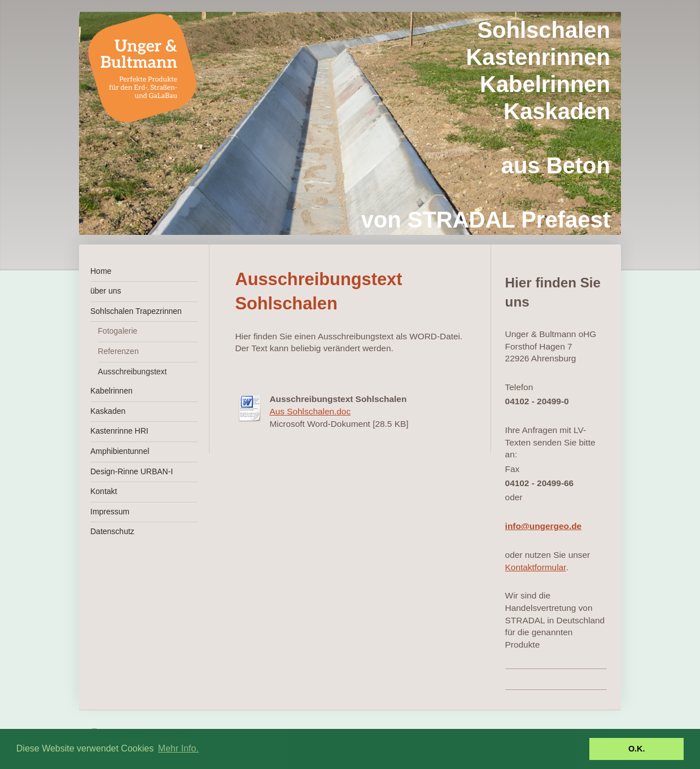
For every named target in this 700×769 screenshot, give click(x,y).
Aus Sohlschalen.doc (310, 411)
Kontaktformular (536, 567)
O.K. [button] (637, 749)
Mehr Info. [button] (178, 748)
